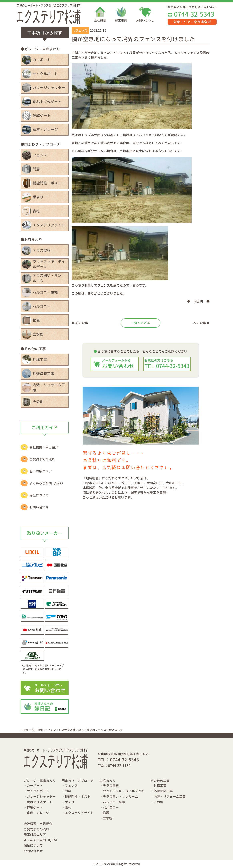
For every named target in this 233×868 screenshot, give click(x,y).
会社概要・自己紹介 (44, 447)
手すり (38, 197)
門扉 (36, 169)
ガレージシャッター (49, 88)
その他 (38, 402)
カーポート (42, 60)
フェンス (40, 155)
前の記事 (80, 323)
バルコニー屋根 (45, 292)
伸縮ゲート (42, 116)
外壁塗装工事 (43, 374)
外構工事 (40, 360)
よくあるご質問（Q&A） (47, 483)
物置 (36, 320)
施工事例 (121, 20)
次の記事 (201, 323)
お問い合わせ (145, 20)
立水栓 (38, 334)
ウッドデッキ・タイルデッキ (49, 264)
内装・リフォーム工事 (49, 388)
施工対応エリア (41, 471)
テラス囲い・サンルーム (47, 278)
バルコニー (42, 306)
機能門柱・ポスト (47, 183)
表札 (36, 211)
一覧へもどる (141, 323)
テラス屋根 (42, 250)
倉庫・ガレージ (45, 130)
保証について (39, 495)
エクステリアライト (49, 225)
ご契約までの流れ (42, 459)
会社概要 (100, 20)
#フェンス (80, 30)
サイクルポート (45, 74)
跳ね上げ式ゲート (47, 102)
